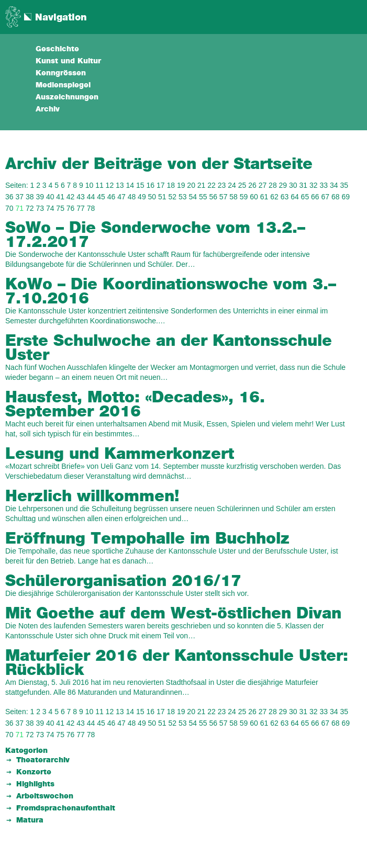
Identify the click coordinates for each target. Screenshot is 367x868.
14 (130, 185)
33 (324, 185)
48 (132, 197)
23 (222, 185)
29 (283, 185)
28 (273, 185)
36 (9, 197)
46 (112, 197)
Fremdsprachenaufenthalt (66, 808)
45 (101, 197)
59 (244, 197)
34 (334, 185)
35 (344, 185)
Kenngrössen (61, 73)
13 (120, 185)
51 (162, 197)
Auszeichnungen (67, 97)
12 (110, 185)
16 (150, 185)
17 (161, 185)
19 (181, 185)
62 (274, 197)
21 (202, 185)
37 (19, 197)
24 (232, 185)
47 (121, 197)
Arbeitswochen (45, 796)
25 (242, 185)
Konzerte (34, 772)
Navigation (61, 18)
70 (9, 208)
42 (71, 197)
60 (254, 197)
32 (314, 185)
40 (50, 197)
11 (99, 185)
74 (50, 208)
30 (293, 185)
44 (91, 197)
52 (173, 197)
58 (233, 197)
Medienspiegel (63, 85)
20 (191, 185)
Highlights (35, 784)
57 (224, 197)
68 (336, 197)
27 (263, 185)
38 (30, 197)
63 (285, 197)
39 (40, 197)
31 (304, 185)
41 (60, 197)
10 (90, 185)
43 (81, 197)
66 (315, 197)
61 (264, 197)
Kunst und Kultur (68, 61)
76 (71, 208)
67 (326, 197)
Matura (30, 820)
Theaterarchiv (43, 760)
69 (346, 197)
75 (60, 208)
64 (295, 197)
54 (193, 197)
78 (91, 208)
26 (252, 185)
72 (30, 208)
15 (140, 185)
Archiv (48, 109)
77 (81, 208)
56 (213, 197)
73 (40, 208)
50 (152, 197)
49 (142, 197)
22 (212, 185)
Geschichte (57, 49)
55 (203, 197)
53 (183, 197)
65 (305, 197)
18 (171, 185)
